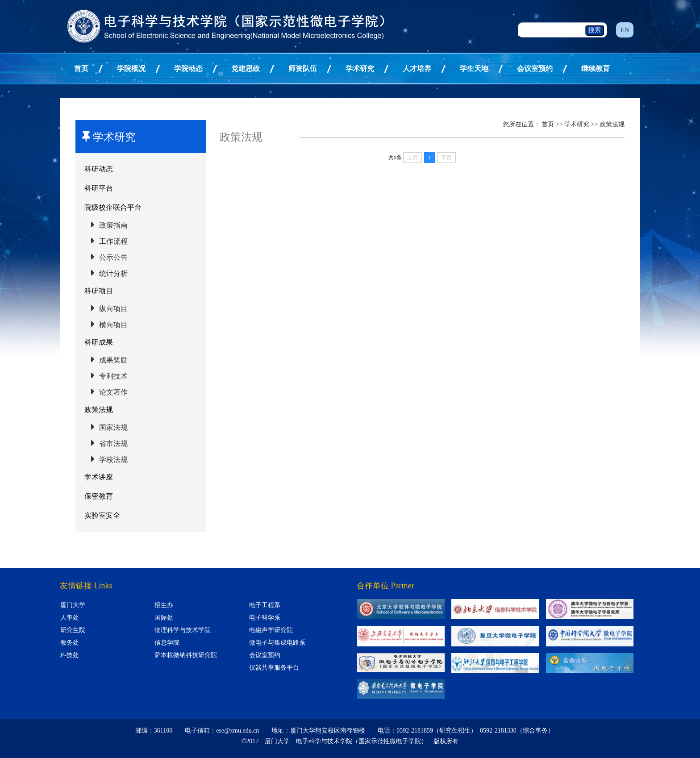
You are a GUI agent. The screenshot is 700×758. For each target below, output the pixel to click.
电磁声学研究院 (271, 630)
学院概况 (131, 69)
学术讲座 (99, 477)
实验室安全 (102, 515)
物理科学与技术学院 (183, 630)
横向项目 (113, 325)
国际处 (164, 618)
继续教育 (596, 69)
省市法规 (113, 444)
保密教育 (99, 496)
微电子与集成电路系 (277, 643)
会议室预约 (535, 69)
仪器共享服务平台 (274, 668)
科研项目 (99, 291)
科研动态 (99, 169)
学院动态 (188, 69)
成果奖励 (113, 360)
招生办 (164, 605)
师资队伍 (303, 69)
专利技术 (113, 376)
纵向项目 (113, 309)
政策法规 (99, 410)
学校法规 (113, 460)
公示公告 (113, 257)
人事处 (70, 618)
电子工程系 (265, 605)
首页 (81, 69)
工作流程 (113, 241)
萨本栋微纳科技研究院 (186, 655)
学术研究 (360, 69)
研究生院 (73, 630)
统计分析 (113, 273)
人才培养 (417, 69)
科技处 (70, 655)
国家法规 (113, 427)
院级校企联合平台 (113, 207)
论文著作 (113, 392)
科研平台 (99, 188)
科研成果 (99, 342)
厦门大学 (73, 605)
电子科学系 (265, 618)
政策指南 (113, 225)
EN (625, 30)
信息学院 (167, 643)
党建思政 (246, 69)
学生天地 (474, 69)
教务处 (70, 643)
